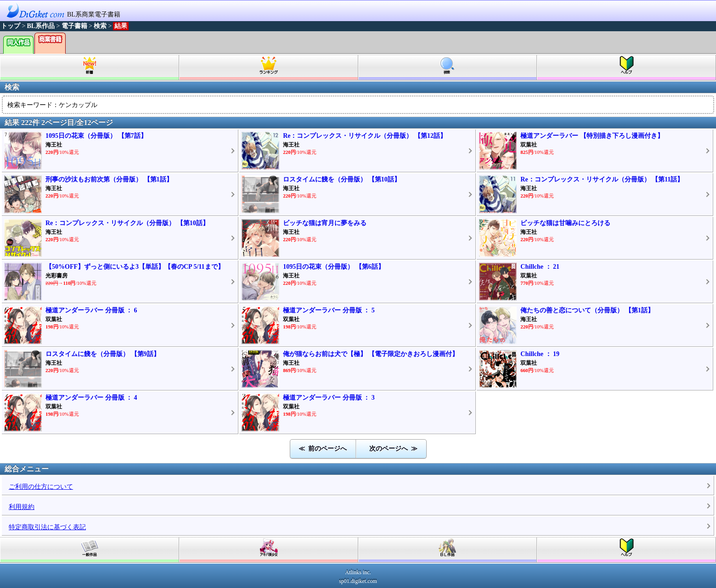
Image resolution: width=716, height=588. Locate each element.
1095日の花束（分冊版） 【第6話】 (334, 267)
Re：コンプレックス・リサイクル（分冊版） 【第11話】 (602, 179)
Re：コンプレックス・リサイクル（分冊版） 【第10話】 (127, 223)
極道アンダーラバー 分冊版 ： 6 (91, 310)
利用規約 (22, 507)
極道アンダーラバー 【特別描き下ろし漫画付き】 (592, 136)
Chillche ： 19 (540, 354)
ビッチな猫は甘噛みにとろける (565, 223)
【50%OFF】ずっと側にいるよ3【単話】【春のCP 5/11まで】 (135, 267)
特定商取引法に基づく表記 (47, 527)
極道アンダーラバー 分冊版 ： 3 (329, 398)
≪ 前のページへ (323, 449)
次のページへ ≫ (393, 449)
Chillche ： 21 (540, 267)
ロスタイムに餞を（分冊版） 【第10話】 (342, 179)
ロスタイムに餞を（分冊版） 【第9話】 (103, 354)
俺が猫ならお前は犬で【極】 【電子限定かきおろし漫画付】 (371, 354)
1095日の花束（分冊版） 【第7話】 (96, 136)
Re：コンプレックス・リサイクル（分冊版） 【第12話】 (365, 136)
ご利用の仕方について (41, 487)
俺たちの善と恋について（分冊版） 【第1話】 (587, 310)
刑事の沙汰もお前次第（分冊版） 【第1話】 (109, 179)
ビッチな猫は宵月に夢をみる (325, 223)
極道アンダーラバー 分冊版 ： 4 (91, 398)
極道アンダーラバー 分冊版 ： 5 (329, 310)
